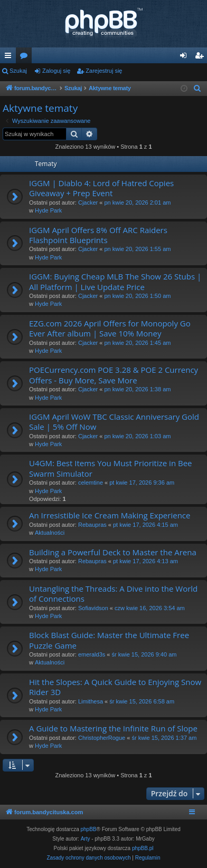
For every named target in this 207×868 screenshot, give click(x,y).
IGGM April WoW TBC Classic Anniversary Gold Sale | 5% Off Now (114, 422)
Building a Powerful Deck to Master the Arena (113, 552)
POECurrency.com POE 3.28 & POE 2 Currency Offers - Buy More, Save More (114, 375)
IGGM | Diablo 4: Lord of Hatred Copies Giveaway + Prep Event (101, 188)
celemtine (91, 483)
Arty (86, 839)
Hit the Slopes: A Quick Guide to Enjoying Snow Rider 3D (115, 687)
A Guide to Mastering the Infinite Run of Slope (113, 728)
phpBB (89, 829)
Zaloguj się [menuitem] (186, 57)
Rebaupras (92, 525)
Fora (26, 57)
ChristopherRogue (102, 738)
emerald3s (92, 654)
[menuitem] (197, 89)
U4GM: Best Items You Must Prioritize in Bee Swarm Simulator (111, 468)
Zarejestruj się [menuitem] (201, 57)
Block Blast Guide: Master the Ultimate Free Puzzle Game (109, 640)
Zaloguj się (56, 71)
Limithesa (91, 701)
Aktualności (50, 533)
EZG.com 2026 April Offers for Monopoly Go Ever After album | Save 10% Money (110, 328)
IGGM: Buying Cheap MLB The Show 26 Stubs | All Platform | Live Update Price (115, 281)
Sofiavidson (93, 608)
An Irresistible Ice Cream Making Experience (110, 515)
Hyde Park (48, 210)
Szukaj (18, 71)
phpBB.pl (143, 848)
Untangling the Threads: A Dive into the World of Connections (113, 594)
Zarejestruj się (104, 71)
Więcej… (10, 57)
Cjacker (88, 202)
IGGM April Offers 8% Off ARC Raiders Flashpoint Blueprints (98, 235)
